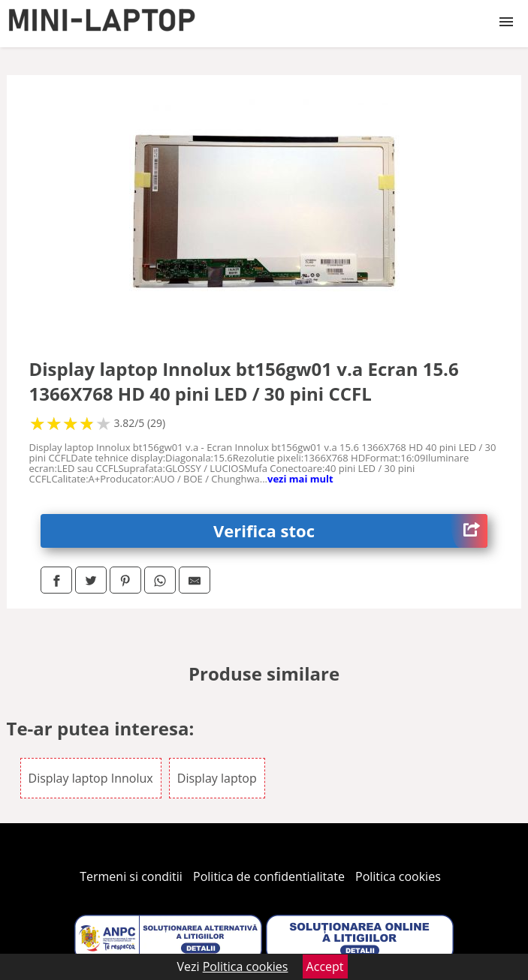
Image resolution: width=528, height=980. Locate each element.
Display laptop (217, 778)
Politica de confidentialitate (269, 876)
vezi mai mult (300, 479)
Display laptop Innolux (91, 778)
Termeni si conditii (131, 876)
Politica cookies (398, 876)
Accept (325, 966)
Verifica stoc (350, 531)
